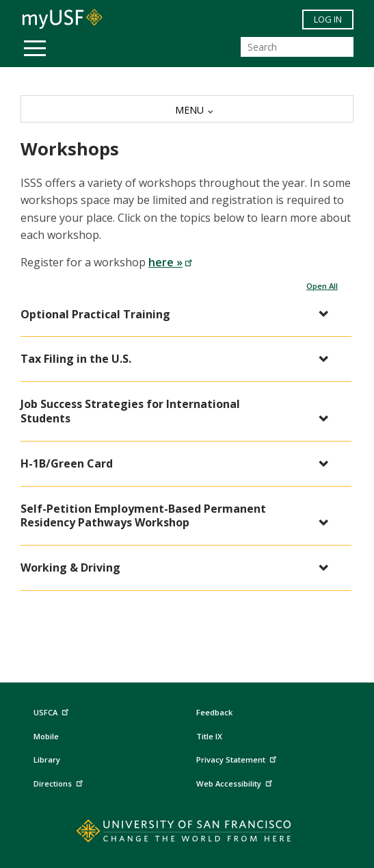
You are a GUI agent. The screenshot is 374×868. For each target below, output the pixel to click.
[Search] (297, 47)
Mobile (46, 736)
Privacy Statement (238, 758)
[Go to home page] (187, 834)
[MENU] (187, 109)
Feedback (214, 712)
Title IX (209, 736)
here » (171, 262)
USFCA (53, 710)
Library (47, 759)
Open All (322, 286)
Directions (60, 782)
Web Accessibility (236, 782)
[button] (179, 315)
